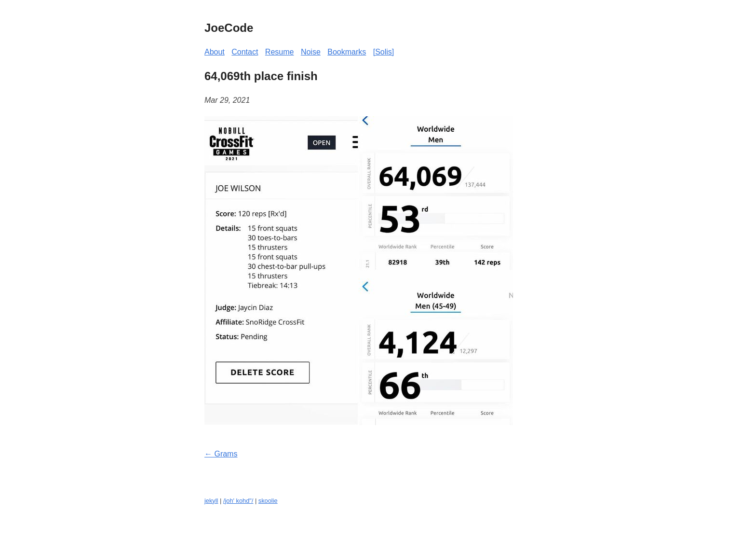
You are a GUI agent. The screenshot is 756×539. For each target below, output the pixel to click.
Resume (280, 52)
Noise (311, 52)
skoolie (268, 501)
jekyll (211, 501)
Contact (245, 52)
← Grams (221, 454)
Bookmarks (347, 52)
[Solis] (384, 52)
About (215, 52)
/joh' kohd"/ (238, 501)
